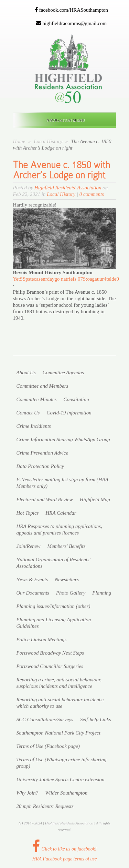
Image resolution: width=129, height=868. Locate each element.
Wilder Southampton (66, 793)
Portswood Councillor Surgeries (50, 666)
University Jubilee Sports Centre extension (61, 779)
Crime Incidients (34, 426)
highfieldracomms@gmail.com (71, 23)
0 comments (92, 194)
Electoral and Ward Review (45, 500)
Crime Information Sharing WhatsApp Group (63, 439)
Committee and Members (42, 386)
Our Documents (33, 593)
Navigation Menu (63, 120)
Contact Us (28, 413)
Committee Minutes (37, 399)
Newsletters (67, 579)
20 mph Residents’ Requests (45, 806)
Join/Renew (29, 546)
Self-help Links (96, 719)
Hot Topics (28, 513)
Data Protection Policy (40, 466)
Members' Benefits (66, 546)
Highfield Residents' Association (68, 188)
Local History (49, 141)
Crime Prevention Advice (42, 453)
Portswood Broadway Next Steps (50, 653)
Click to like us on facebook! (64, 849)
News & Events (32, 579)
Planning (102, 593)
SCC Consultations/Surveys (45, 719)
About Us (26, 373)
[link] (53, 272)
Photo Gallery (71, 593)
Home (19, 141)
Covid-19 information (69, 413)
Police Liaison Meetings (42, 640)
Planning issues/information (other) (53, 606)
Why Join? (28, 793)
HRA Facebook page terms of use (65, 859)
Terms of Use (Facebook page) (48, 746)
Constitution (76, 399)
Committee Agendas (63, 373)
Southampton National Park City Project (58, 733)
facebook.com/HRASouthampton (71, 10)
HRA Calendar (61, 513)
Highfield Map (95, 500)
